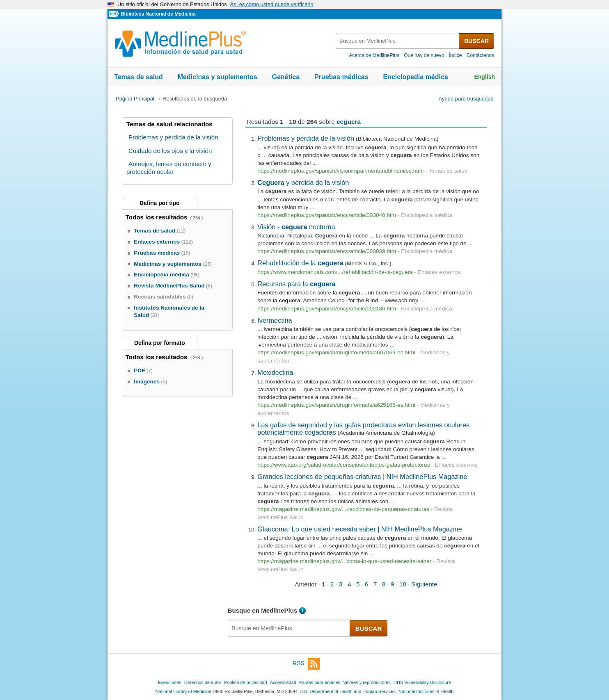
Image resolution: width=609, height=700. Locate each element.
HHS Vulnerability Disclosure (422, 682)
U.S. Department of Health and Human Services (348, 691)
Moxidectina (275, 372)
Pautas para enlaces (320, 682)
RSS (306, 664)
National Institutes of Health (426, 691)
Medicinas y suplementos (217, 77)
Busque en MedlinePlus (263, 610)
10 (403, 584)
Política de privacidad (245, 682)
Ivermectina (275, 320)
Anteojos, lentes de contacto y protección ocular (169, 168)
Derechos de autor (203, 682)
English (484, 77)
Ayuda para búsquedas (466, 99)
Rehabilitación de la (300, 263)
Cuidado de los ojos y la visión (170, 151)
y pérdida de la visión (303, 182)
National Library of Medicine (183, 691)
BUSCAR (476, 41)
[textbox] (398, 41)
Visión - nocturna (296, 227)
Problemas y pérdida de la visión (306, 138)
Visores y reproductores (367, 682)
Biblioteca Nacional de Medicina (158, 14)
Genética (286, 77)
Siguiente (424, 584)
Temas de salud (139, 77)
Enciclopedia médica (415, 77)
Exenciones (170, 682)
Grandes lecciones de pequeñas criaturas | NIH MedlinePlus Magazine (362, 477)
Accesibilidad (283, 682)
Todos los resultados (157, 217)
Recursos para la (296, 284)
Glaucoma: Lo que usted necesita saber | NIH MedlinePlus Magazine (359, 529)
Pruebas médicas (341, 77)
